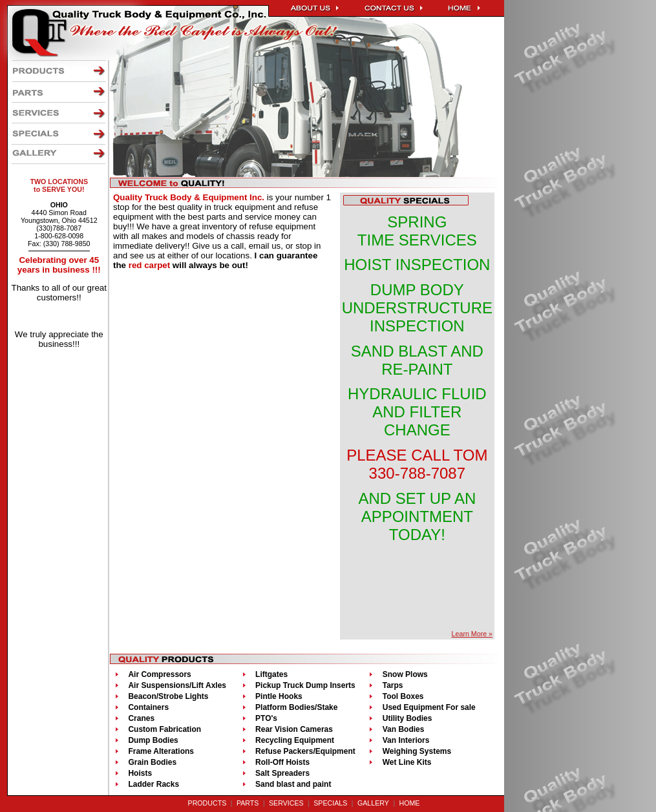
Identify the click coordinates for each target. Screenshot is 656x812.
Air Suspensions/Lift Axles (177, 685)
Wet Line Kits (407, 762)
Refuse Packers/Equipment (305, 751)
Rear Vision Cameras (294, 729)
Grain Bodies (152, 762)
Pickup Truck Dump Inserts (305, 685)
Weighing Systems (417, 751)
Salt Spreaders (282, 773)
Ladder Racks (153, 784)
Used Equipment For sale (429, 707)
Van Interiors (406, 740)
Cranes (141, 718)
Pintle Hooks (279, 696)
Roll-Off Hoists (282, 762)
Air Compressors (159, 674)
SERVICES (286, 803)
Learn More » (472, 634)
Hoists (140, 773)
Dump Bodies (153, 740)
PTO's (266, 718)
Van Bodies (404, 729)
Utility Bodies (407, 718)
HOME (409, 803)
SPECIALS (330, 803)
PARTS (248, 803)
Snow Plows (405, 674)
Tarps (393, 685)
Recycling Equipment (295, 740)
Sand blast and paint (293, 784)
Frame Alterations (161, 751)
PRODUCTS (207, 803)
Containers (148, 707)
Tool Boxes (403, 696)
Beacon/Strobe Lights (168, 696)
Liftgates (271, 674)
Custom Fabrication (164, 729)
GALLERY (373, 803)
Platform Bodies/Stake (296, 707)
